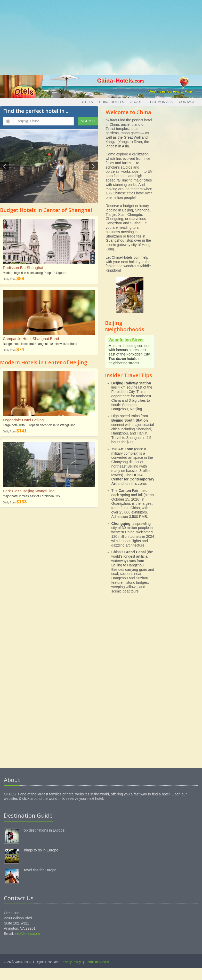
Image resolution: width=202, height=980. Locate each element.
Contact (187, 102)
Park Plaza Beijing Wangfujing (29, 491)
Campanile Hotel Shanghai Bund (31, 339)
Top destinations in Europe (43, 830)
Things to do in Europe (40, 850)
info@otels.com (27, 934)
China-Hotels (112, 102)
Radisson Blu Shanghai (23, 268)
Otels (88, 102)
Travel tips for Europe (39, 870)
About (136, 102)
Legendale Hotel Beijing (23, 420)
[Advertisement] (101, 36)
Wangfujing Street (126, 340)
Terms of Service (97, 962)
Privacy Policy (71, 962)
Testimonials (160, 102)
